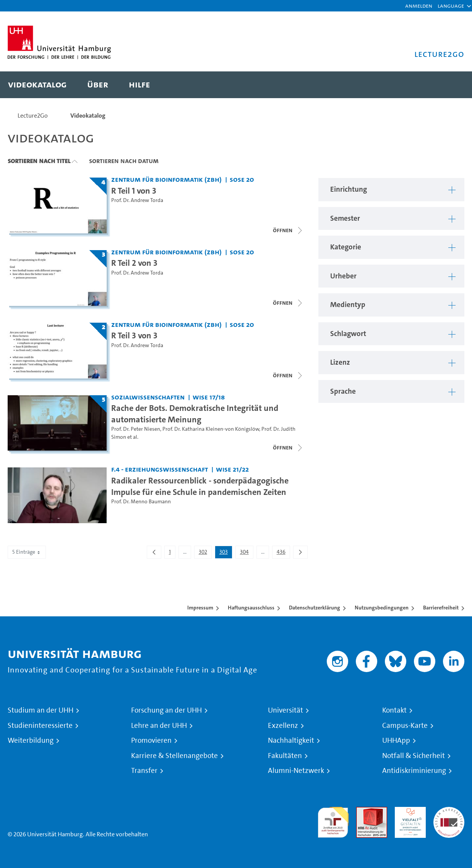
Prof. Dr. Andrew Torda (137, 200)
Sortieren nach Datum (124, 161)
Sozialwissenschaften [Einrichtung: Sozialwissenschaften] (148, 397)
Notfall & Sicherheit (414, 756)
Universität (285, 710)
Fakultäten (285, 756)
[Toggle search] (451, 85)
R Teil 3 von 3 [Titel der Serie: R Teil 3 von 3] (134, 335)
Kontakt (394, 710)
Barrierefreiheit (441, 608)
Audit (363, 811)
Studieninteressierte (40, 726)
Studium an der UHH (41, 710)
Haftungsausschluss (251, 608)
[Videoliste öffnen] (288, 230)
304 (247, 553)
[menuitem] (37, 85)
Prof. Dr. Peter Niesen (136, 429)
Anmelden (419, 6)
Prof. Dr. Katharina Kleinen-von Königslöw (211, 429)
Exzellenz (283, 726)
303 (226, 553)
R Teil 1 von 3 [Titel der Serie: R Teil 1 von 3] (134, 191)
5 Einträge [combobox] (27, 552)
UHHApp (396, 740)
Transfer (144, 771)
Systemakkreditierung (449, 811)
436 (283, 553)
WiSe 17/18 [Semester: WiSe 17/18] (209, 397)
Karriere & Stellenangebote (174, 756)
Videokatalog (88, 116)
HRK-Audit (408, 811)
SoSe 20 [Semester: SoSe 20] (242, 179)
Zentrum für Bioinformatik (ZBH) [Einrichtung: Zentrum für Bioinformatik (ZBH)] (166, 179)
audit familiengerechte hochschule (333, 820)
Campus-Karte (405, 726)
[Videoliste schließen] (288, 303)
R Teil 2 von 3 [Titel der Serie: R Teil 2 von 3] (134, 263)
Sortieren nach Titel (39, 161)
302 (205, 553)
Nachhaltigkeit (291, 740)
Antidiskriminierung (414, 771)
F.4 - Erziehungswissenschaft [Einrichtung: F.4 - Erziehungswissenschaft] (160, 469)
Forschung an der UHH (166, 710)
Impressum (200, 608)
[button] (451, 6)
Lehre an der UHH (159, 726)
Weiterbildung (31, 740)
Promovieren (151, 740)
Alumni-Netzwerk (296, 771)
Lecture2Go (33, 116)
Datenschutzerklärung (315, 608)
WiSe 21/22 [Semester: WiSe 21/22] (232, 469)
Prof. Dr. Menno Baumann (141, 502)
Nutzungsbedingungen (382, 608)
